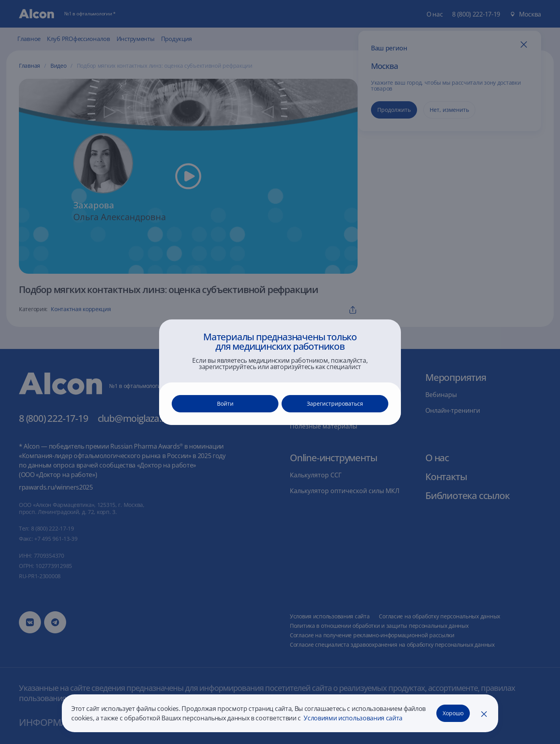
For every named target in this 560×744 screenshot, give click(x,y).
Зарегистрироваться (335, 404)
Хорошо (453, 713)
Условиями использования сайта (352, 718)
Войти (225, 404)
